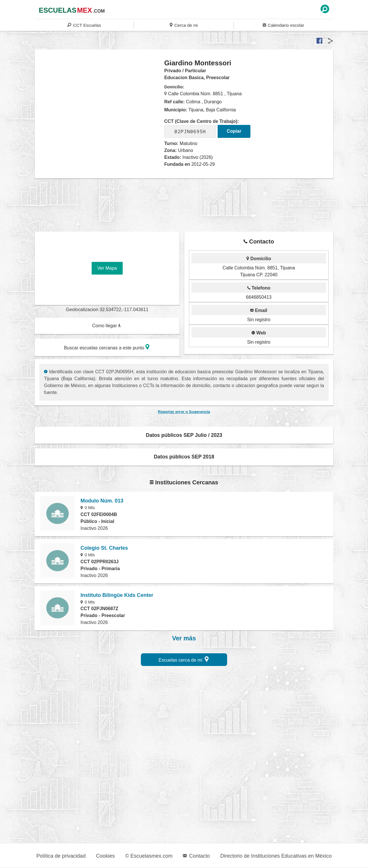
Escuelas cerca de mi (184, 659)
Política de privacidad (61, 856)
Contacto (196, 856)
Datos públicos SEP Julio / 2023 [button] (184, 435)
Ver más (184, 638)
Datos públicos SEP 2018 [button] (184, 457)
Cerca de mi (184, 25)
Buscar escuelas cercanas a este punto (107, 347)
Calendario (283, 25)
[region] (100, 105)
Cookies (105, 856)
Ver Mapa (107, 268)
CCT (84, 25)
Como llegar (107, 326)
